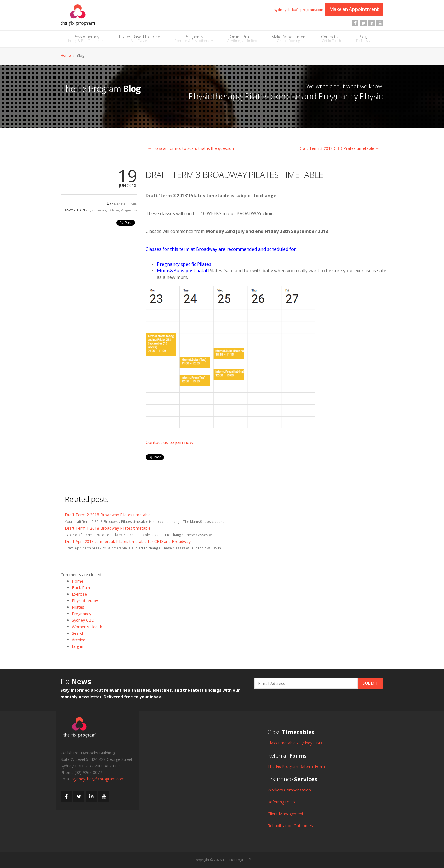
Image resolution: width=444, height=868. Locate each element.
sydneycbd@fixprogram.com (298, 10)
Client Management (286, 814)
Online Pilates (242, 39)
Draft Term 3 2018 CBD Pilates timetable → (339, 148)
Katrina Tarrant (126, 204)
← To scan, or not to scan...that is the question (191, 148)
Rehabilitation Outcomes (290, 826)
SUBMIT (370, 683)
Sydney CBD (83, 620)
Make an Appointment (354, 9)
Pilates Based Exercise (140, 39)
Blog (363, 39)
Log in (78, 646)
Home (66, 55)
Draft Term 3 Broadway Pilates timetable (234, 175)
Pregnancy (194, 39)
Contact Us (331, 39)
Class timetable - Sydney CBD (295, 743)
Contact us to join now (169, 442)
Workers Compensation (289, 790)
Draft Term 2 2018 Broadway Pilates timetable (108, 515)
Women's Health (87, 627)
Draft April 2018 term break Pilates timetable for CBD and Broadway (128, 541)
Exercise (79, 594)
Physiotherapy (86, 39)
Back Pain (81, 588)
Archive (79, 640)
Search (78, 633)
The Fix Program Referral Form (296, 766)
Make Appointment (289, 39)
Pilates (114, 210)
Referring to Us (281, 802)
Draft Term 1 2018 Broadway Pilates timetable (108, 528)
